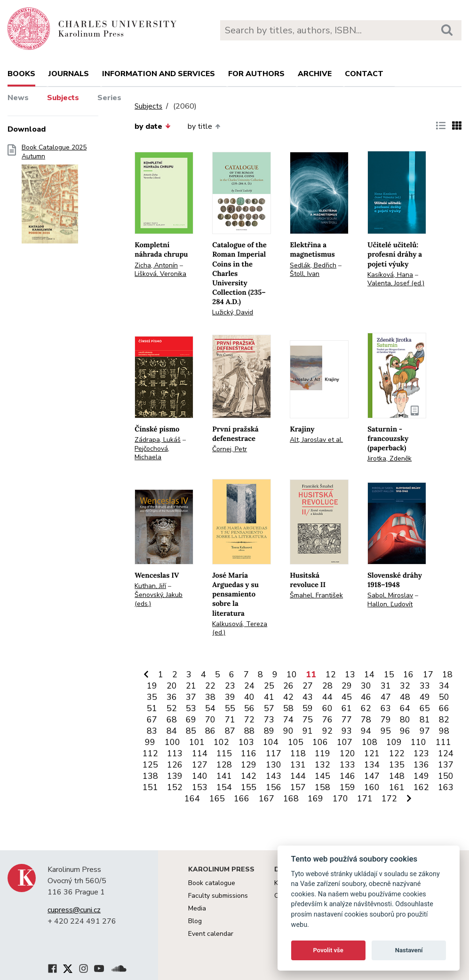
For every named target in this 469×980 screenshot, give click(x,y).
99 (150, 742)
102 (221, 742)
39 (230, 697)
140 (200, 776)
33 (425, 686)
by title (204, 126)
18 (447, 674)
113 (175, 753)
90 (288, 731)
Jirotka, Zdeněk (390, 459)
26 (288, 686)
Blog (195, 921)
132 (322, 765)
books (21, 74)
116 (249, 753)
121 (372, 753)
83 (152, 731)
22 (210, 686)
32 (405, 686)
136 (421, 765)
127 (200, 765)
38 (210, 697)
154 (224, 787)
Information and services (159, 74)
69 (191, 720)
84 (172, 731)
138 (150, 776)
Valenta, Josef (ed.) (396, 283)
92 (327, 731)
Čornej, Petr (230, 449)
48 (405, 697)
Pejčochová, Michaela (152, 453)
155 (249, 787)
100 (172, 742)
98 (444, 731)
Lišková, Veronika (160, 274)
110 (418, 742)
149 (421, 776)
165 (217, 799)
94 (366, 731)
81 (425, 720)
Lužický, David (233, 312)
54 (210, 708)
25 (269, 686)
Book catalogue (212, 883)
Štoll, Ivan (305, 274)
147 (372, 776)
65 (425, 708)
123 (421, 753)
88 (249, 731)
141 (224, 776)
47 (386, 697)
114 (200, 753)
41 (269, 697)
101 (197, 742)
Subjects (63, 98)
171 (365, 799)
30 (366, 686)
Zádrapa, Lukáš (158, 440)
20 (172, 686)
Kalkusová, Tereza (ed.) (240, 628)
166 (242, 799)
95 (386, 731)
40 (249, 697)
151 (150, 787)
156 (274, 787)
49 (425, 697)
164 (192, 799)
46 (366, 697)
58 (288, 708)
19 (152, 686)
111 (443, 742)
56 (249, 708)
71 (230, 720)
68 (172, 720)
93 (347, 731)
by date (152, 126)
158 (322, 787)
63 (386, 708)
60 (327, 708)
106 (320, 742)
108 (370, 742)
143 (274, 776)
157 (298, 787)
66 (444, 708)
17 (428, 674)
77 (347, 720)
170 (340, 799)
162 (421, 787)
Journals (69, 74)
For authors (256, 74)
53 (191, 708)
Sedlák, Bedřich (313, 265)
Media (197, 908)
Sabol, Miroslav (390, 595)
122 (397, 753)
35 (152, 697)
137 (446, 765)
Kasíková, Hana (390, 275)
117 (274, 753)
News (18, 98)
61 (347, 708)
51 (152, 708)
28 (327, 686)
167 (266, 799)
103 (246, 742)
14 (369, 674)
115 (224, 753)
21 (191, 686)
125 (150, 765)
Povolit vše (328, 950)
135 (397, 765)
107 (345, 742)
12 (331, 674)
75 (308, 720)
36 (172, 697)
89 (269, 731)
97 (425, 731)
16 (408, 674)
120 (347, 753)
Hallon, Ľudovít (390, 604)
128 (224, 765)
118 (298, 753)
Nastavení (409, 950)
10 (292, 674)
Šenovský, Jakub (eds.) (159, 599)
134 (372, 765)
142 (249, 776)
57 (269, 708)
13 (350, 674)
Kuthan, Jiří (150, 586)
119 (322, 753)
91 (308, 731)
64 (405, 708)
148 (397, 776)
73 (269, 720)
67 (152, 720)
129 (249, 765)
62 (366, 708)
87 (230, 731)
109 (394, 742)
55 (230, 708)
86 (210, 731)
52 (172, 708)
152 (175, 787)
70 (210, 720)
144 (298, 776)
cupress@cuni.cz (74, 910)
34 (444, 686)
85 (191, 731)
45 (347, 697)
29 (347, 686)
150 (446, 776)
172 (389, 799)
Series (109, 98)
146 (347, 776)
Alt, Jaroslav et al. (316, 440)
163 (446, 787)
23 (230, 686)
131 (298, 765)
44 (327, 697)
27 (308, 686)
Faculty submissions (218, 896)
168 (291, 799)
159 (347, 787)
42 (288, 697)
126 (175, 765)
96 (405, 731)
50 (444, 697)
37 (191, 697)
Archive (315, 74)
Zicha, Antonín (156, 265)
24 (249, 686)
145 (322, 776)
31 (386, 686)
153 (200, 787)
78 (366, 720)
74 (288, 720)
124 (446, 753)
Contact (364, 74)
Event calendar (211, 934)
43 (308, 697)
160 (372, 787)
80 (405, 720)
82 (444, 720)
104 (271, 742)
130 (274, 765)
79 (386, 720)
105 (296, 742)
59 (308, 708)
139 (175, 776)
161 (397, 787)
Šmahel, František (316, 595)
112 (150, 753)
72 (249, 720)
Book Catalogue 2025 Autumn (54, 197)
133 (347, 765)
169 (315, 799)
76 (327, 720)
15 (389, 674)
